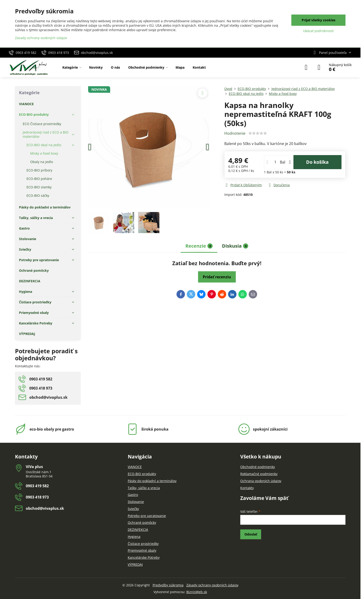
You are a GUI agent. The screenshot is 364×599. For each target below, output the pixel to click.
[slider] (258, 133)
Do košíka (317, 162)
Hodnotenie (235, 133)
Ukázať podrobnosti (318, 31)
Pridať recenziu (217, 277)
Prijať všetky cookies (319, 20)
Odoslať (251, 534)
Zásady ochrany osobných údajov (212, 585)
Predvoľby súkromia (168, 585)
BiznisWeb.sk (197, 592)
